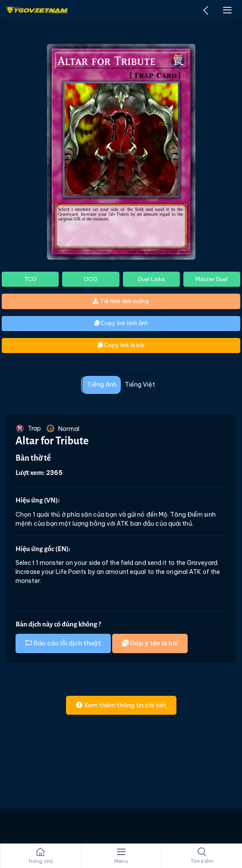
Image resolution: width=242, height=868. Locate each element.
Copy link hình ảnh (121, 323)
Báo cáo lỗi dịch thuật (63, 643)
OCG (91, 279)
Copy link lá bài (121, 345)
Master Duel (212, 279)
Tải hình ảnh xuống (121, 301)
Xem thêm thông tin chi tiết (121, 705)
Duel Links (151, 279)
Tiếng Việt (140, 384)
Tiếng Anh (102, 384)
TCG (30, 279)
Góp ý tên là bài (150, 643)
